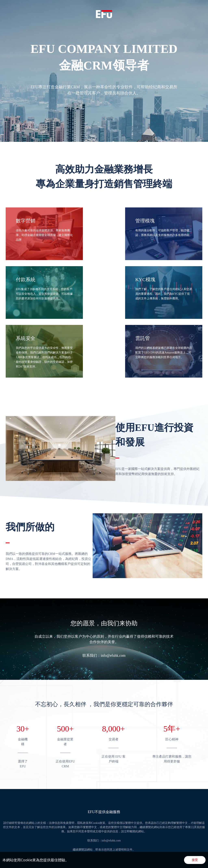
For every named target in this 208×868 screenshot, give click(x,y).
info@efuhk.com (113, 656)
